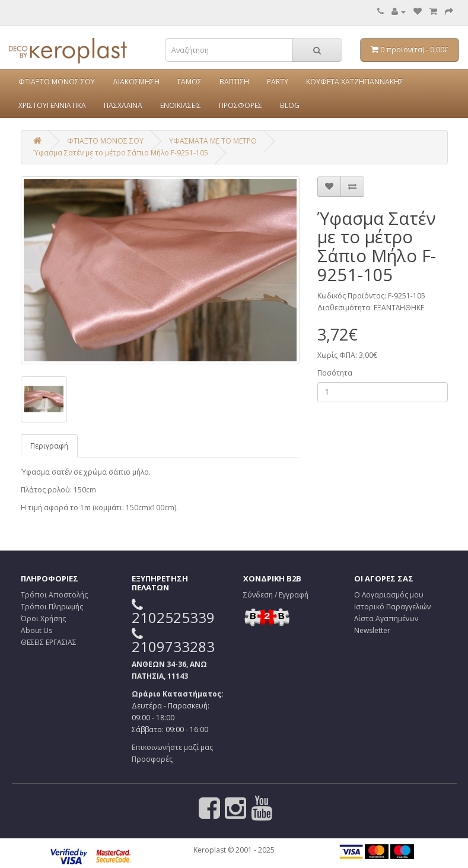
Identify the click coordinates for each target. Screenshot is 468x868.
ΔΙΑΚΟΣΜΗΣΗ (136, 82)
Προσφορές (152, 759)
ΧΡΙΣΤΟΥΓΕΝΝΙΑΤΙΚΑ (52, 105)
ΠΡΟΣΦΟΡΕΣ (241, 105)
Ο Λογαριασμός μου (389, 595)
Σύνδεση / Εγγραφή (276, 595)
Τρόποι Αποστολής (54, 595)
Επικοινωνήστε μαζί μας (172, 747)
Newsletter (372, 630)
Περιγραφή (49, 446)
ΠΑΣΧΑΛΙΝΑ (123, 105)
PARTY (278, 82)
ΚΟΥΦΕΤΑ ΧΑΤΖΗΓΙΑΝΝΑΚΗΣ (355, 82)
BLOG (290, 105)
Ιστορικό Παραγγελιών (392, 607)
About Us (36, 630)
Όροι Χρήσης (43, 619)
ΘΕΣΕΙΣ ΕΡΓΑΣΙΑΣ (49, 642)
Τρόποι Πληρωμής (52, 607)
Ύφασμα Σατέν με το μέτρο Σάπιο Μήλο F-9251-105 (121, 153)
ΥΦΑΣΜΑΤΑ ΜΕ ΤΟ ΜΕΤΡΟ (213, 141)
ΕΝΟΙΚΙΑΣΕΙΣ (181, 105)
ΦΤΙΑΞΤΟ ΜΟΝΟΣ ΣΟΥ (57, 82)
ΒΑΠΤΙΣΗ (234, 82)
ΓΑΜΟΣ (190, 82)
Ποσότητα (335, 373)
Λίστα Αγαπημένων (386, 619)
